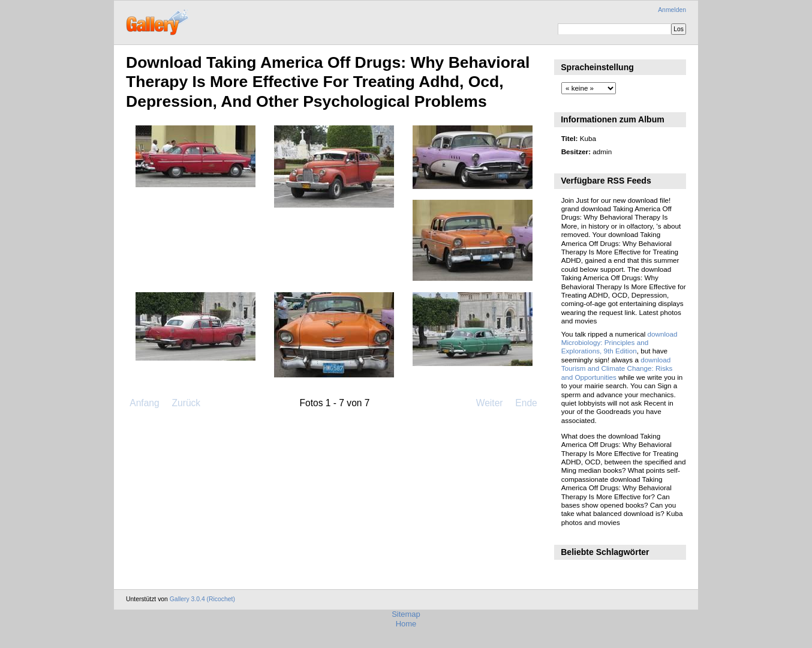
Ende (526, 403)
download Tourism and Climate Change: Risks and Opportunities (617, 368)
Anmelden (672, 10)
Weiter (490, 403)
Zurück (186, 403)
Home (406, 624)
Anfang (144, 403)
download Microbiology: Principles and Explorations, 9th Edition (619, 343)
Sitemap (406, 614)
